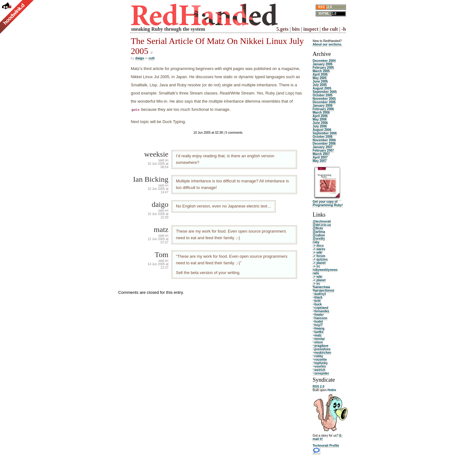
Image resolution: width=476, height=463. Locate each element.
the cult (330, 29)
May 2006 (320, 119)
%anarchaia (321, 287)
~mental (319, 339)
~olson (318, 342)
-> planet (319, 263)
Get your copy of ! (328, 203)
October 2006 (323, 137)
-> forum (319, 256)
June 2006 (320, 123)
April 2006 (320, 116)
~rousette (320, 360)
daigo (140, 58)
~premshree (322, 349)
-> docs (318, 246)
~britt (317, 301)
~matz (317, 335)
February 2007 (323, 151)
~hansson (320, 318)
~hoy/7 (318, 325)
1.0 (334, 14)
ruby (316, 242)
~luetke (318, 332)
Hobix (332, 390)
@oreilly (319, 239)
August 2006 (322, 130)
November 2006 (324, 140)
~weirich (319, 370)
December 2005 (324, 102)
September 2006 (325, 133)
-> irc (316, 266)
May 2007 (320, 161)
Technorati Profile (326, 446)
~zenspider (321, 373)
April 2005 (320, 75)
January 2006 (323, 106)
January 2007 (323, 147)
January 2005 (323, 64)
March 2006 (321, 113)
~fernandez (321, 311)
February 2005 (323, 68)
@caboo (319, 235)
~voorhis (319, 366)
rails (316, 273)
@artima (319, 232)
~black (317, 297)
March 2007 (321, 154)
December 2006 (324, 144)
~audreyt (319, 294)
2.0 (330, 7)
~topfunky (320, 363)
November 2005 (324, 99)
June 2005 (320, 81)
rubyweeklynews (325, 270)
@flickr (318, 228)
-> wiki (317, 253)
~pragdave (320, 346)
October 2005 (323, 95)
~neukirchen (322, 353)
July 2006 (320, 126)
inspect (311, 29)
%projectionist (323, 291)
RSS (321, 7)
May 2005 (320, 78)
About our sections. (327, 44)
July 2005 (320, 85)
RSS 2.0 (318, 387)
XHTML (324, 14)
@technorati (322, 221)
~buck (317, 304)
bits (296, 29)
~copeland (320, 308)
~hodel (318, 322)
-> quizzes (320, 259)
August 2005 (322, 88)
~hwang (319, 328)
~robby (318, 356)
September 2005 (325, 92)
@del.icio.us (322, 225)
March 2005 (321, 71)
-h (344, 29)
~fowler (318, 315)
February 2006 (323, 109)
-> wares (319, 249)
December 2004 (324, 61)
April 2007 (320, 157)
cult (152, 58)
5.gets (282, 29)
